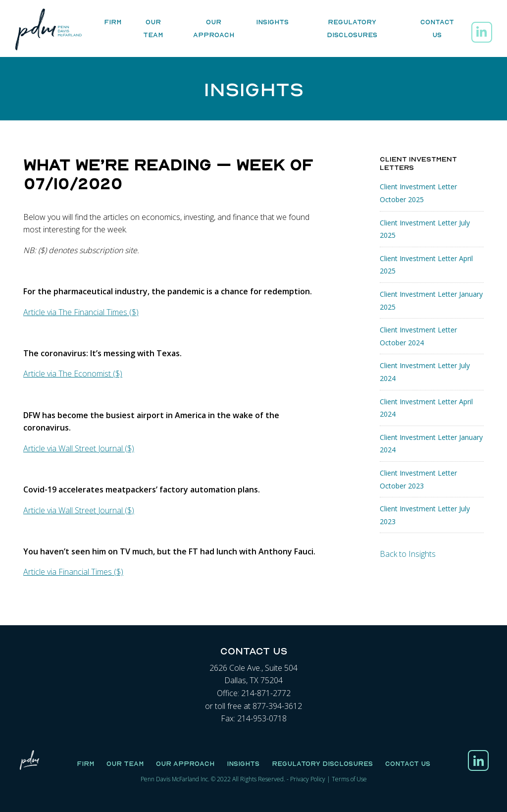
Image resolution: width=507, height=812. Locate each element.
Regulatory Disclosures (352, 29)
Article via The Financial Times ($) (81, 312)
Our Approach (214, 29)
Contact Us (437, 29)
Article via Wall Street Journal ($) (79, 448)
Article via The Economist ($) (73, 374)
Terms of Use (349, 779)
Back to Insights (408, 554)
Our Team (153, 29)
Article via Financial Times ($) (73, 572)
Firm (113, 22)
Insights (272, 22)
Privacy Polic (306, 779)
